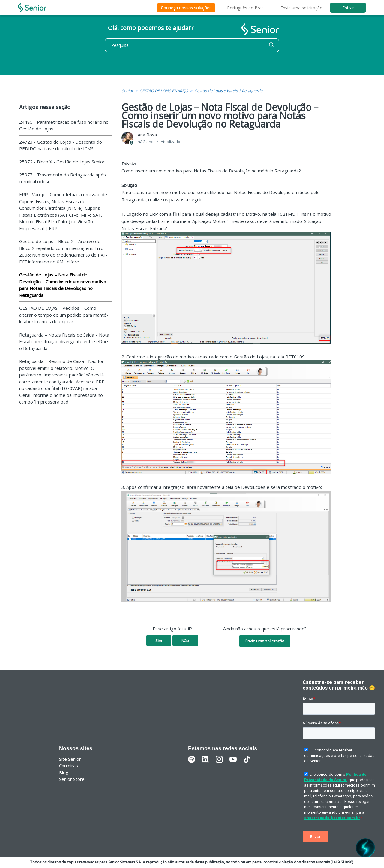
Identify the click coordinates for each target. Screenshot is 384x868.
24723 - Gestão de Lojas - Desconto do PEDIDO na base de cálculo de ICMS (61, 145)
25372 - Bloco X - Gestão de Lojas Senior (62, 162)
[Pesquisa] (192, 45)
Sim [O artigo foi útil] (159, 641)
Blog (64, 772)
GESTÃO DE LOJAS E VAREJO (164, 91)
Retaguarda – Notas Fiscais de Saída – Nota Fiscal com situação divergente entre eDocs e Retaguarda (64, 341)
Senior (127, 91)
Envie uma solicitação (301, 8)
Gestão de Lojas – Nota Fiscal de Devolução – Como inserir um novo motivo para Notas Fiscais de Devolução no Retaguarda (63, 285)
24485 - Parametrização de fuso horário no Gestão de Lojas (64, 125)
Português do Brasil (246, 8)
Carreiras (69, 766)
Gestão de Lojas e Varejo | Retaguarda (228, 91)
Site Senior (70, 759)
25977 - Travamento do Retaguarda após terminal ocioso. (63, 178)
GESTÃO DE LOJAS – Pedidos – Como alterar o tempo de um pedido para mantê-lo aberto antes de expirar (64, 315)
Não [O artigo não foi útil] (185, 641)
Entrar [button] (348, 8)
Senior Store (72, 779)
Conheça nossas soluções (186, 8)
